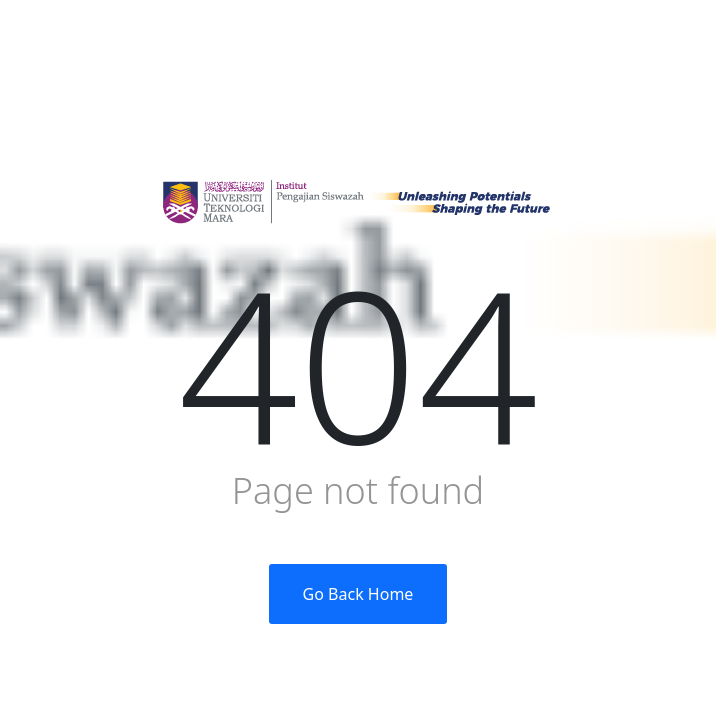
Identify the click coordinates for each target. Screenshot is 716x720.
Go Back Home (358, 594)
